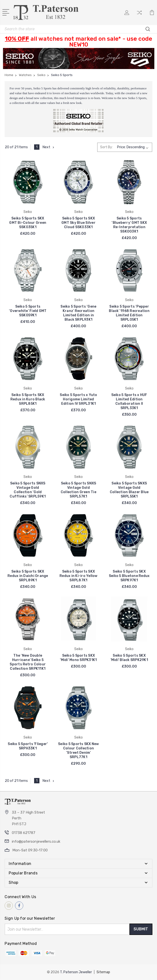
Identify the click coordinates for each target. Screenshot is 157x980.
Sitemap (103, 972)
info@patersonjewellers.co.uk (36, 841)
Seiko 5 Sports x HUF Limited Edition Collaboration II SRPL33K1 (129, 401)
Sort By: (106, 147)
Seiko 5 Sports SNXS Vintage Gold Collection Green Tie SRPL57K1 (78, 490)
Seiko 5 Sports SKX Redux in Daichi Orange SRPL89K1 (28, 576)
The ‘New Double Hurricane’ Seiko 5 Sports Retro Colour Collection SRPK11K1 (28, 662)
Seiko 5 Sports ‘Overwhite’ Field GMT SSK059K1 (28, 311)
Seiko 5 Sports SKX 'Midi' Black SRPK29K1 (129, 658)
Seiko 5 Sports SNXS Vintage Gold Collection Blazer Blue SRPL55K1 (129, 490)
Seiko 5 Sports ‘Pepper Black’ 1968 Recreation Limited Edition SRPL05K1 (129, 313)
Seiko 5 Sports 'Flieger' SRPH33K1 (28, 746)
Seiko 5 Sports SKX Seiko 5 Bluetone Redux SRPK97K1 (129, 576)
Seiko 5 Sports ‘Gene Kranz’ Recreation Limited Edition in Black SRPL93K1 (78, 313)
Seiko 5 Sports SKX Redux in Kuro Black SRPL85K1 (28, 399)
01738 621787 (24, 833)
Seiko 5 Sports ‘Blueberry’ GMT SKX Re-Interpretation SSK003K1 (129, 225)
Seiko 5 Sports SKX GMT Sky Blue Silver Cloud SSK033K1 (78, 223)
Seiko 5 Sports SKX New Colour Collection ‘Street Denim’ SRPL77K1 (78, 751)
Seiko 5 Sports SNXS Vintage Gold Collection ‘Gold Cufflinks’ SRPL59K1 (28, 490)
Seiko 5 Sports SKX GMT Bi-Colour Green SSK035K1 (28, 223)
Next (49, 147)
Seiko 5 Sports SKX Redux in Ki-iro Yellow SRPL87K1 (78, 576)
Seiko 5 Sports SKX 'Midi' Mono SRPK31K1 (78, 658)
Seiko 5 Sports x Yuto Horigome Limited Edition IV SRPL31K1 (78, 399)
